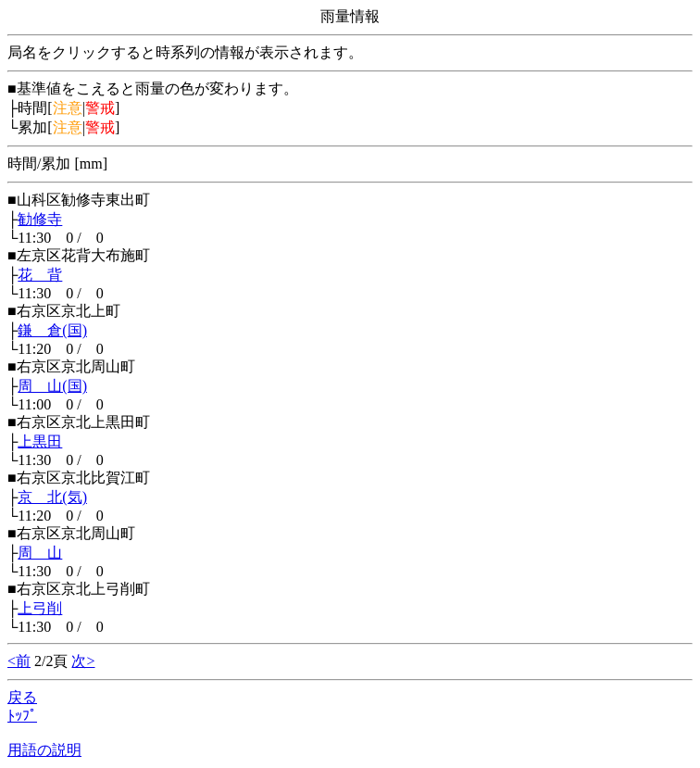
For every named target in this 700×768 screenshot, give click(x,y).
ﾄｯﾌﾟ (22, 716)
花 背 (40, 275)
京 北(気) (52, 497)
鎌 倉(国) (52, 330)
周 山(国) (52, 386)
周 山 (40, 553)
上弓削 (40, 608)
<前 (19, 661)
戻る (22, 697)
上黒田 (40, 441)
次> (83, 661)
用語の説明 (44, 750)
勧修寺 (40, 219)
